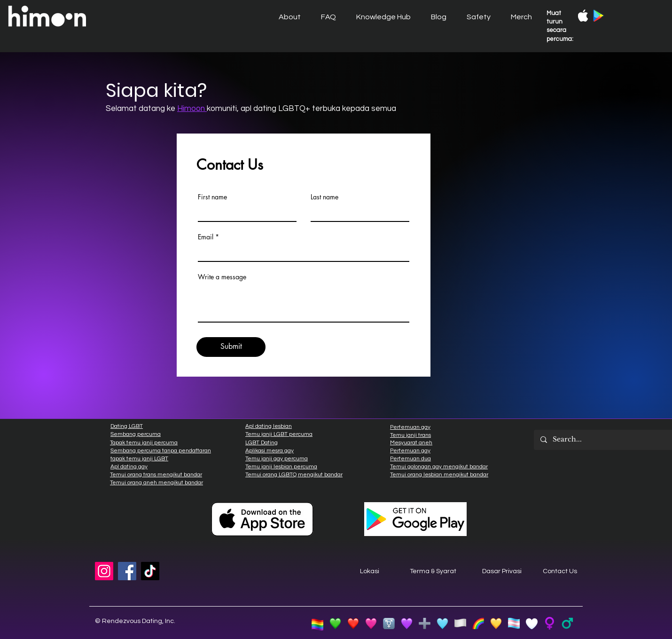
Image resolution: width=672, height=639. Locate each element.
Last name (324, 197)
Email (206, 237)
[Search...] (604, 440)
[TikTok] (150, 571)
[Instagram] (104, 571)
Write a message (222, 277)
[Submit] (231, 347)
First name (212, 197)
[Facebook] (127, 571)
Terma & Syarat (433, 571)
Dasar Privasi (502, 571)
